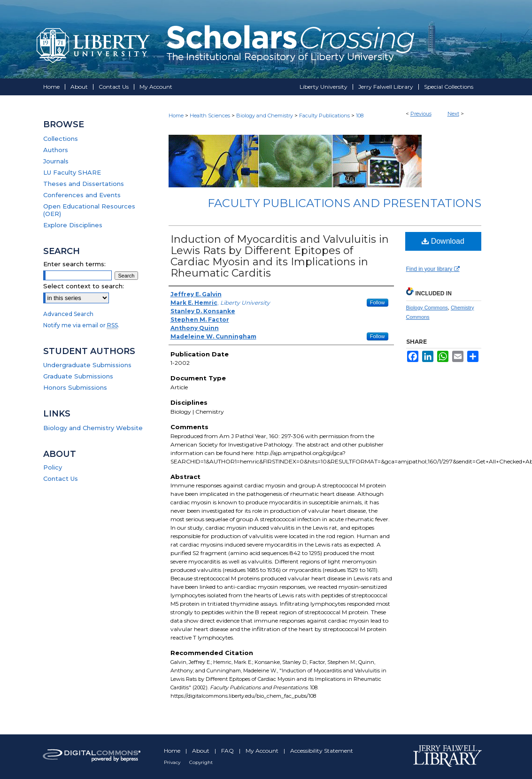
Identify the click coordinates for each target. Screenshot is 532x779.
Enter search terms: (74, 264)
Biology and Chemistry (265, 116)
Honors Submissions (75, 387)
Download (443, 241)
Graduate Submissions (78, 376)
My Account (263, 751)
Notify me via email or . (81, 325)
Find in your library (433, 269)
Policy (53, 467)
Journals (56, 161)
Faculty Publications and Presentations (344, 203)
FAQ (228, 751)
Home (176, 116)
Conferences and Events (82, 195)
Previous (421, 114)
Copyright (201, 762)
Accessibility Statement (322, 751)
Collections (61, 139)
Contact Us (61, 478)
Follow (378, 302)
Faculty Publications (324, 116)
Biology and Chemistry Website (93, 428)
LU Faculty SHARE (72, 172)
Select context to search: (84, 286)
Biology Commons (427, 308)
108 (360, 116)
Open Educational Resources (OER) (89, 210)
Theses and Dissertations (84, 184)
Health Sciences (210, 116)
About (201, 751)
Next (453, 114)
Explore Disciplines (73, 225)
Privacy (173, 762)
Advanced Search (68, 314)
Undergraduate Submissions (87, 365)
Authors (56, 150)
